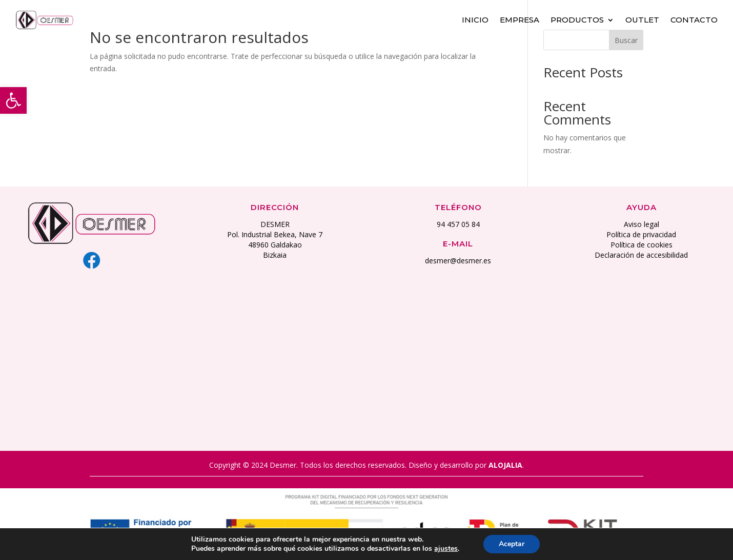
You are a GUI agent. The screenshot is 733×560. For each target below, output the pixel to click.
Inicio (475, 19)
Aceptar (512, 544)
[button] (13, 100)
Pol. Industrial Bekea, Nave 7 (275, 234)
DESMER (275, 224)
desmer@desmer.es (458, 261)
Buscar (626, 40)
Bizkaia (275, 255)
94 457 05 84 (458, 224)
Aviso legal (642, 224)
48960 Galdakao (275, 245)
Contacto (694, 19)
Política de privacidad (641, 234)
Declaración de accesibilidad (641, 255)
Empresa (520, 19)
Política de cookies (642, 245)
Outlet (642, 19)
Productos (577, 19)
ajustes (446, 549)
